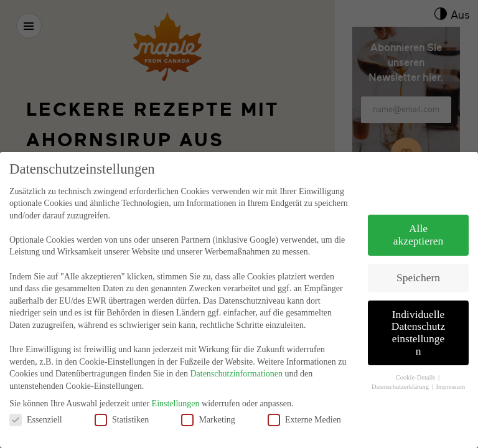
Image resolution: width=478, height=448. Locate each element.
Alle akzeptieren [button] (419, 222)
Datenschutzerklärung (401, 373)
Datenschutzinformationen (236, 361)
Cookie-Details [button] (416, 364)
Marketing (208, 406)
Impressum (450, 373)
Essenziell (36, 406)
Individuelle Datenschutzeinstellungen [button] (419, 319)
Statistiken (122, 406)
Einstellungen (176, 390)
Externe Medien (304, 406)
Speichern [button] (418, 264)
